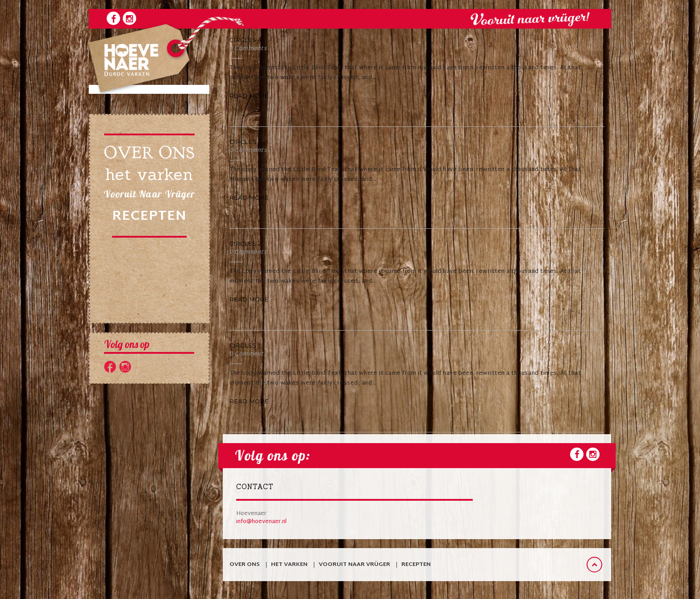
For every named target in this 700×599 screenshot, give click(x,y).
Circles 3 (246, 142)
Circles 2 (246, 243)
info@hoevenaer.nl (261, 522)
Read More (249, 96)
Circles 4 (246, 40)
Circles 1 (245, 345)
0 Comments (248, 49)
